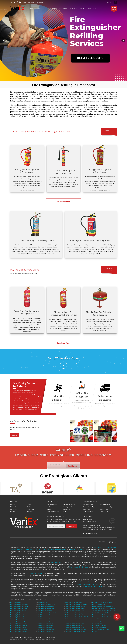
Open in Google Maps (90, 533)
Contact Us (52, 637)
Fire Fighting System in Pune (18, 619)
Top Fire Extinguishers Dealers (101, 613)
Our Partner (14, 509)
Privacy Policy (14, 637)
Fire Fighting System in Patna (18, 623)
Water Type (86, 509)
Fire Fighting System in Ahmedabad (20, 617)
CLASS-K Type (104, 511)
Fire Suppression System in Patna (75, 623)
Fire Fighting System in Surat (18, 627)
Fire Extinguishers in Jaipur (45, 621)
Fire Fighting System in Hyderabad (20, 613)
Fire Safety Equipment (53, 511)
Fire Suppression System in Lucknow (75, 629)
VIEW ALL (15, 435)
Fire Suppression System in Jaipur (74, 621)
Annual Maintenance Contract (101, 619)
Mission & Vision (15, 507)
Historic (29, 505)
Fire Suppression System (26, 549)
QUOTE (114, 9)
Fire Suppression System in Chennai (75, 609)
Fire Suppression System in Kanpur (75, 631)
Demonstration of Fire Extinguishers (102, 607)
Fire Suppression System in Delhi (74, 611)
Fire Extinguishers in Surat (45, 627)
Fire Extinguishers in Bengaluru (46, 605)
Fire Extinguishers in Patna (45, 623)
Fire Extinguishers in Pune (45, 619)
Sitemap (30, 637)
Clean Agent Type (88, 511)
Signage (49, 509)
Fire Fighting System (43, 549)
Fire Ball (95, 631)
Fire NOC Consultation (99, 605)
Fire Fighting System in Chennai (19, 609)
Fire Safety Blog (38, 637)
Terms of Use (23, 637)
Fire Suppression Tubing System (74, 602)
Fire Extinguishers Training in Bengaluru (104, 609)
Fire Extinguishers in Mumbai (46, 607)
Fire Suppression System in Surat (74, 627)
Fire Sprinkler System (59, 549)
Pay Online (30, 511)
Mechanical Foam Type (106, 507)
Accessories (67, 509)
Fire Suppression (68, 507)
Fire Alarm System (97, 623)
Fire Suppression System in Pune (74, 619)
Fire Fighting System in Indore (19, 625)
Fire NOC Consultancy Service (101, 629)
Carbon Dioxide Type (89, 507)
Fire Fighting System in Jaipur (18, 621)
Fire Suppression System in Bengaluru (76, 605)
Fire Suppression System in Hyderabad (76, 613)
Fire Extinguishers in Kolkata (46, 615)
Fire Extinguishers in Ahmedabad (47, 617)
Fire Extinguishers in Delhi (45, 611)
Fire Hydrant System (69, 505)
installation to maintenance (92, 586)
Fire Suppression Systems (79, 567)
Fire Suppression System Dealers (102, 615)
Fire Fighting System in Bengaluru (20, 605)
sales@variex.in (91, 521)
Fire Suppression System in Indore (75, 625)
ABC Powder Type (88, 505)
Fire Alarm (49, 507)
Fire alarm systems (77, 549)
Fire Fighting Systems (35, 573)
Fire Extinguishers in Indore (45, 625)
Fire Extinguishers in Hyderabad (47, 613)
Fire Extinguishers (52, 505)
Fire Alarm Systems (87, 582)
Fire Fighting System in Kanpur (19, 631)
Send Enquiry (73, 466)
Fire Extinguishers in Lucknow (46, 629)
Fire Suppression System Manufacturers (104, 617)
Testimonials (31, 509)
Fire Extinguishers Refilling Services (102, 602)
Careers (45, 637)
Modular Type (104, 509)
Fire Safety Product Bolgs (99, 627)
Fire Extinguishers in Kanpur (46, 631)
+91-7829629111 (39, 2)
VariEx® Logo (14, 511)
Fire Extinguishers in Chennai (46, 609)
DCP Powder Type (105, 505)
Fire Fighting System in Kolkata (19, 615)
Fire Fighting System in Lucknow (19, 629)
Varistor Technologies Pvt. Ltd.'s (87, 584)
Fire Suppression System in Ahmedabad (76, 617)
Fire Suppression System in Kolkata (75, 615)
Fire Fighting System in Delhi (18, 611)
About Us (13, 505)
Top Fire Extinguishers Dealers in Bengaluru (105, 611)
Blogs (65, 511)
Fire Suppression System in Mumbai (75, 607)
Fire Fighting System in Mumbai (19, 607)
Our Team (30, 507)
